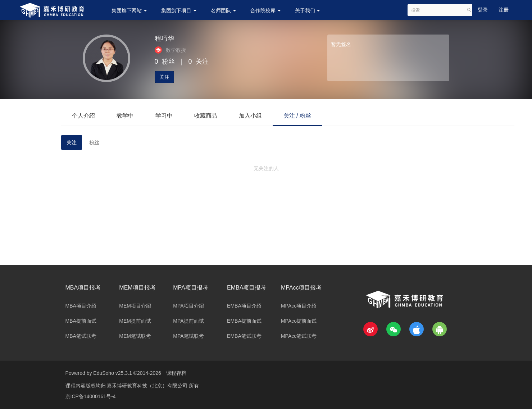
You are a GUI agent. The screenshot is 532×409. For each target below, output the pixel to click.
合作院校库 (265, 10)
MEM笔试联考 (135, 336)
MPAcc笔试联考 (299, 336)
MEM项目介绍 (135, 306)
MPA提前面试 (188, 321)
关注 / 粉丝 (297, 116)
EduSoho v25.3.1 (112, 373)
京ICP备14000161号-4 (91, 396)
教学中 (125, 116)
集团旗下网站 (129, 10)
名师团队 (223, 10)
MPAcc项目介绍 (299, 306)
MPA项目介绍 (188, 306)
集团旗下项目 (179, 10)
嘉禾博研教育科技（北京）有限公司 (148, 386)
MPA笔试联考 (188, 336)
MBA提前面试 (81, 321)
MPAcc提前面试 (299, 321)
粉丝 (94, 142)
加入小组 (250, 116)
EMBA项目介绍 (244, 306)
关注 (164, 77)
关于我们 (308, 10)
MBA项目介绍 (81, 306)
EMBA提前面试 (244, 321)
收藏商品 (206, 116)
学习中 (164, 116)
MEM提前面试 (135, 321)
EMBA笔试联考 (244, 336)
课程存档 (176, 373)
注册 (504, 10)
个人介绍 (83, 116)
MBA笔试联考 (81, 336)
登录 (483, 10)
